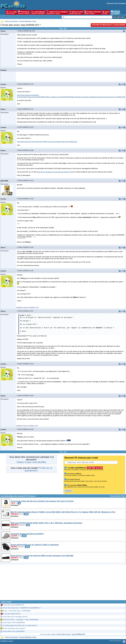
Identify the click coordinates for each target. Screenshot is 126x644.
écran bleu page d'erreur (12, 614)
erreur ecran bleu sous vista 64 (14, 628)
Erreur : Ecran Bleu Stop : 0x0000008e (17, 611)
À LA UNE (11, 12)
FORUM (115, 12)
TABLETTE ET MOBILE (57, 12)
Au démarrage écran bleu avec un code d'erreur (20, 625)
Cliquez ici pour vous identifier (31, 462)
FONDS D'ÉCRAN (93, 12)
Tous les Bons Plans (118, 496)
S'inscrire (110, 3)
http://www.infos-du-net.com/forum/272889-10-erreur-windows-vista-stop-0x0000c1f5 (47, 142)
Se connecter (121, 3)
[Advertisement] (63, 583)
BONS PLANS (76, 12)
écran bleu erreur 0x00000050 (14, 631)
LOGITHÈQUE (38, 12)
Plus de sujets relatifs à (63, 634)
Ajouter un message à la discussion (108, 25)
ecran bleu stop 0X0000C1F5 (13, 605)
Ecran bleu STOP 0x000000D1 (14, 623)
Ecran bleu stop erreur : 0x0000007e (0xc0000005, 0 (22, 608)
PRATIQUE (24, 12)
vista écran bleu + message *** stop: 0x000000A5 (21, 620)
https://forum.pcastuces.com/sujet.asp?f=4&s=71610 (55, 172)
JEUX (106, 12)
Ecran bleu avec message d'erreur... (16, 617)
